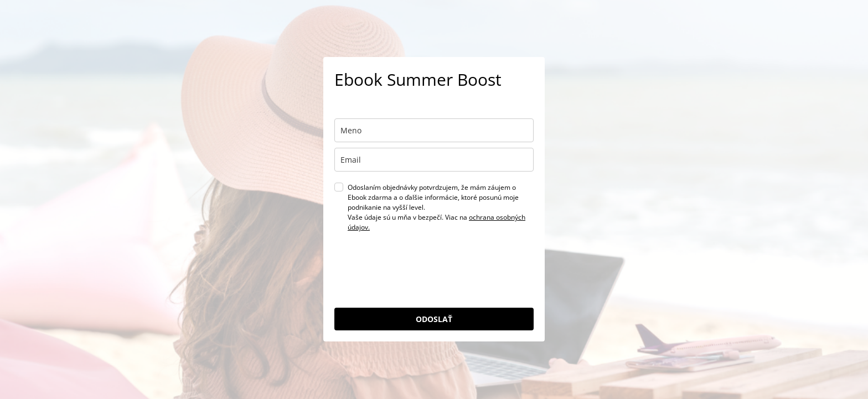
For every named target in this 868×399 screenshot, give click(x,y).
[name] (434, 130)
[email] (434, 160)
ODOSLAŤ (434, 319)
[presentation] (418, 275)
